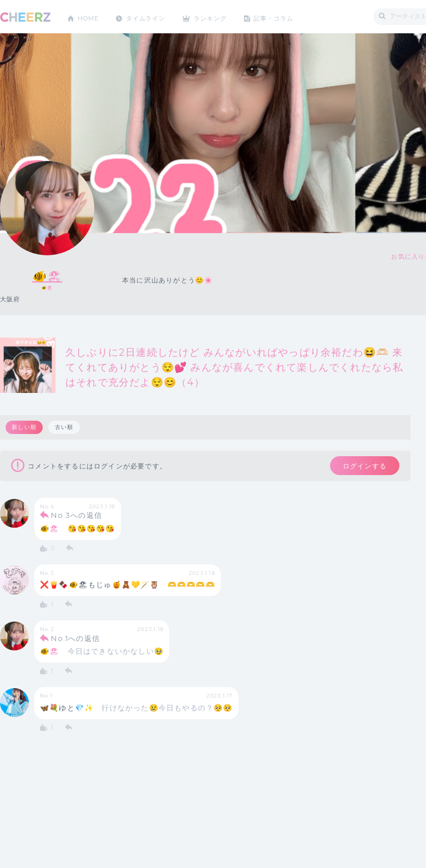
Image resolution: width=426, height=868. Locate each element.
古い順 (65, 427)
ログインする (359, 467)
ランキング (222, 16)
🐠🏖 (47, 276)
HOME (90, 16)
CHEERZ (25, 17)
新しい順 (25, 427)
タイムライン (152, 16)
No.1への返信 (75, 640)
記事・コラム (290, 16)
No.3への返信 (77, 518)
